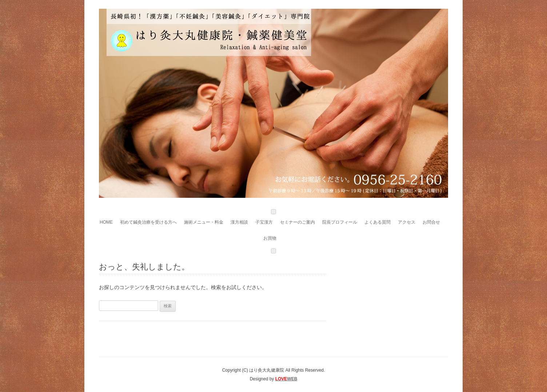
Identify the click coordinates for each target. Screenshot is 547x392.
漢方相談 (239, 222)
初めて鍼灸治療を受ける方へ (148, 222)
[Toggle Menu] (273, 212)
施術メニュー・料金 (204, 222)
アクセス (407, 222)
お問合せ (431, 222)
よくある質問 (378, 222)
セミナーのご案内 (298, 222)
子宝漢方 (264, 222)
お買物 (270, 238)
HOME (106, 222)
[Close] (273, 251)
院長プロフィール (340, 222)
